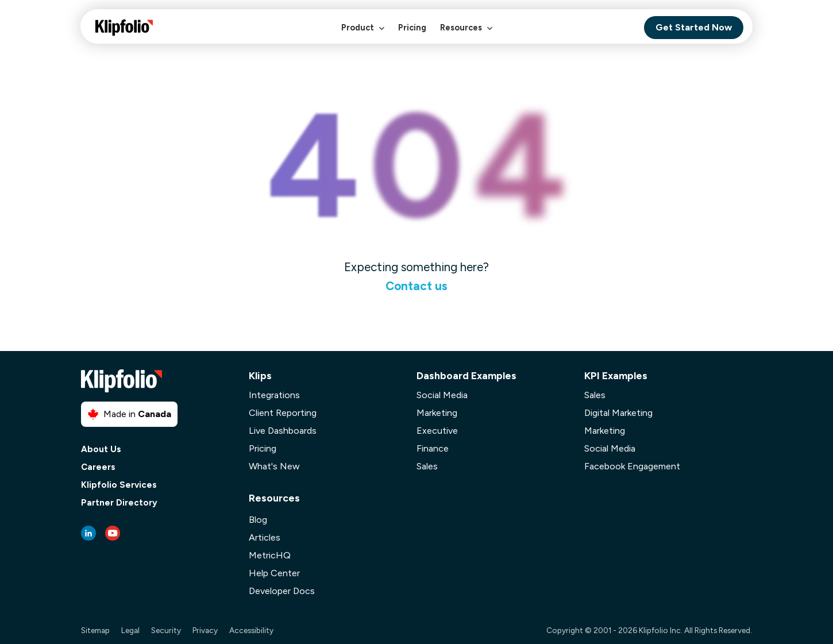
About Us (101, 450)
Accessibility (251, 630)
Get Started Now (694, 27)
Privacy (205, 630)
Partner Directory (119, 503)
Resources (466, 34)
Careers (98, 467)
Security (166, 630)
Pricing (412, 28)
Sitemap (95, 630)
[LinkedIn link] (88, 533)
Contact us (416, 286)
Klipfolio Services (119, 485)
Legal (130, 630)
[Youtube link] (113, 533)
